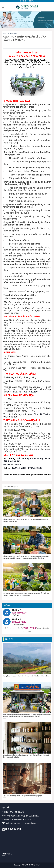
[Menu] (3, 7)
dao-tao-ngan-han (10, 34)
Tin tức (9, 639)
